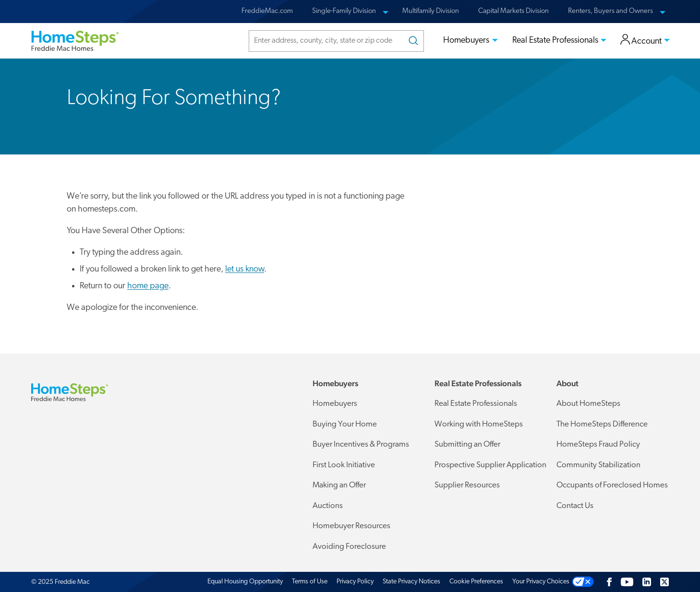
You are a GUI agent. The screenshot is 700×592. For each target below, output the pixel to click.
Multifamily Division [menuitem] (431, 11)
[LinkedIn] (647, 582)
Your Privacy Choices (541, 582)
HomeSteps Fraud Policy (598, 444)
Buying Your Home (345, 424)
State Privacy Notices (411, 582)
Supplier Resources (467, 485)
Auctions (328, 506)
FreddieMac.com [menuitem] (267, 11)
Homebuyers (335, 404)
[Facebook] (609, 582)
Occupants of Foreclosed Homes (612, 485)
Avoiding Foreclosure (349, 547)
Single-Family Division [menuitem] (344, 11)
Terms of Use (310, 582)
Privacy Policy (355, 582)
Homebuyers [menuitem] (466, 41)
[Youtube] (627, 582)
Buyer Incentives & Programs (361, 444)
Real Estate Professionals (476, 404)
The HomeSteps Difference (602, 424)
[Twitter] (664, 582)
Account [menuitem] (641, 41)
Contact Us (575, 506)
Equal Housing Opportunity (245, 582)
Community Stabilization (598, 465)
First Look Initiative (344, 465)
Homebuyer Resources (351, 526)
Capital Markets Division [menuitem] (513, 11)
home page (148, 286)
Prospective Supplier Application (490, 464)
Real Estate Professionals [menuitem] (555, 41)
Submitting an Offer (467, 444)
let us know (245, 269)
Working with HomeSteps (479, 424)
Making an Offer (339, 485)
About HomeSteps (588, 404)
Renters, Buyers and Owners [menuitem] (610, 11)
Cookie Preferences (476, 582)
